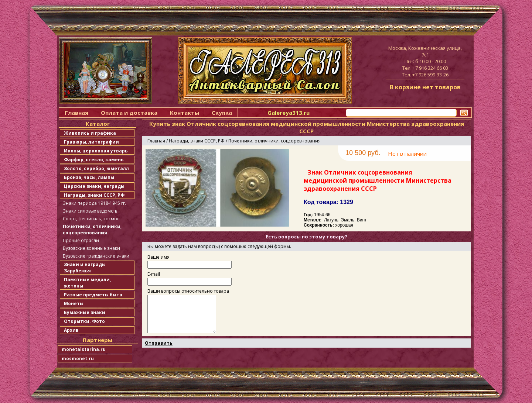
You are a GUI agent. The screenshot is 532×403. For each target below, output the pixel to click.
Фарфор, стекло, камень (94, 160)
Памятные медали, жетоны (87, 283)
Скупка (222, 113)
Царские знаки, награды (94, 186)
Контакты (185, 113)
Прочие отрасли (81, 240)
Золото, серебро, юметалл (96, 168)
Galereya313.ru (289, 113)
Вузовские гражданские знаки (96, 256)
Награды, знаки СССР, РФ (94, 195)
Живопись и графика (90, 133)
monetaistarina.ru (84, 349)
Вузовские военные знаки (91, 248)
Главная (76, 113)
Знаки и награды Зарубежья (85, 268)
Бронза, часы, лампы (89, 177)
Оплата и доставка (129, 113)
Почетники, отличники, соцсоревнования (92, 230)
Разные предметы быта (93, 295)
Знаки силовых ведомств (90, 211)
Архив (71, 330)
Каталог (98, 124)
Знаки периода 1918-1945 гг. (94, 203)
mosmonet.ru (78, 359)
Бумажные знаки (85, 312)
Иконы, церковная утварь (96, 151)
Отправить (159, 343)
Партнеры (98, 340)
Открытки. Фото (84, 321)
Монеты (74, 304)
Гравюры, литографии (91, 142)
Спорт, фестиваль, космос (91, 219)
